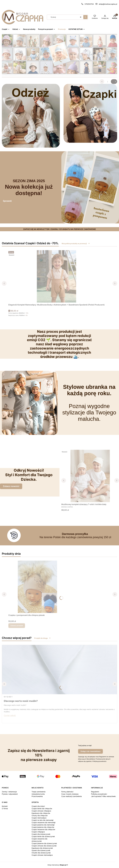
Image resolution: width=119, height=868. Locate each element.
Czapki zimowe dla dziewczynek (44, 846)
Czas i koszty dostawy (70, 794)
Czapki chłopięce (38, 832)
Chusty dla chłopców (40, 815)
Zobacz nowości (11, 486)
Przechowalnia (37, 796)
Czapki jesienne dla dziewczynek (44, 843)
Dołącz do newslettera (90, 751)
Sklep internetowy (57, 865)
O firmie (5, 809)
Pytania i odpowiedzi (10, 794)
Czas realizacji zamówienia (72, 796)
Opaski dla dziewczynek (41, 850)
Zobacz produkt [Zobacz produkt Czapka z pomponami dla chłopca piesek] (17, 626)
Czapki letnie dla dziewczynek (43, 836)
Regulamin (95, 792)
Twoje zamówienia (39, 792)
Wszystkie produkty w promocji (76, 243)
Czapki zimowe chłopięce (41, 811)
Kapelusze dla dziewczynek (42, 848)
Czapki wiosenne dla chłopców (43, 829)
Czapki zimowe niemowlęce (42, 855)
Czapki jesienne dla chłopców (43, 827)
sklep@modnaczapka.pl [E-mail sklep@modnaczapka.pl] (108, 4)
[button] (85, 17)
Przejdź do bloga (42, 638)
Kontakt (5, 806)
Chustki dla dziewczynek (41, 853)
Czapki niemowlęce (39, 818)
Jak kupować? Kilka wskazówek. (104, 796)
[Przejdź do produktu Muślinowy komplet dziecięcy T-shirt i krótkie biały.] (90, 476)
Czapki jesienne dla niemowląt (43, 825)
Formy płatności (67, 792)
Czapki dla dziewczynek (41, 834)
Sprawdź (7, 201)
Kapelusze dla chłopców (41, 813)
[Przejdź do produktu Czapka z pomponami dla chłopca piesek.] (37, 587)
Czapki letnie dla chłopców (42, 809)
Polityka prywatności (99, 794)
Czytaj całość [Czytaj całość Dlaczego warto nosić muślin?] (10, 715)
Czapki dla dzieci (38, 806)
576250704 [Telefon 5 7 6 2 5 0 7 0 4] (89, 4)
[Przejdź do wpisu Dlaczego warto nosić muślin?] (59, 670)
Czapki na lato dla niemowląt (43, 820)
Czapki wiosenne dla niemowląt (44, 822)
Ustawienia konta (38, 794)
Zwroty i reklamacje (9, 792)
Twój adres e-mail (85, 745)
